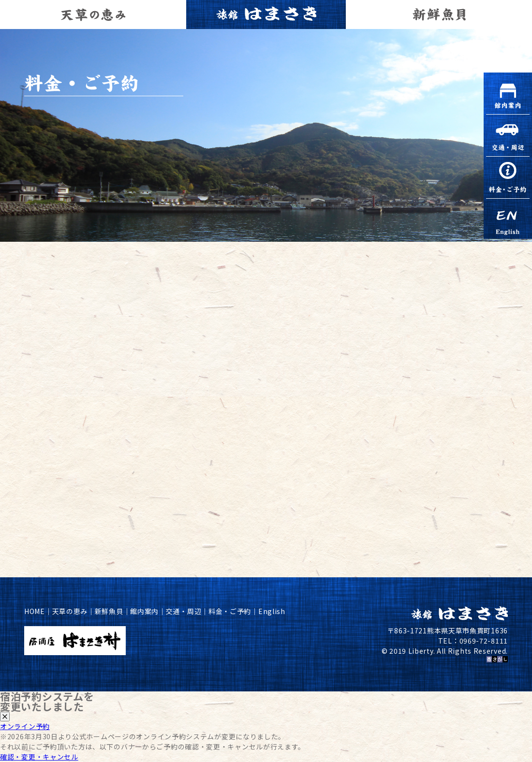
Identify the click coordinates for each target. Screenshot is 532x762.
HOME (35, 611)
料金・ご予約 (230, 611)
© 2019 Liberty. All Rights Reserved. (445, 651)
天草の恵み (70, 611)
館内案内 (144, 611)
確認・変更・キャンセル (39, 757)
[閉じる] (5, 717)
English (272, 611)
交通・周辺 (184, 611)
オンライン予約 (25, 726)
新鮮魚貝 (109, 611)
